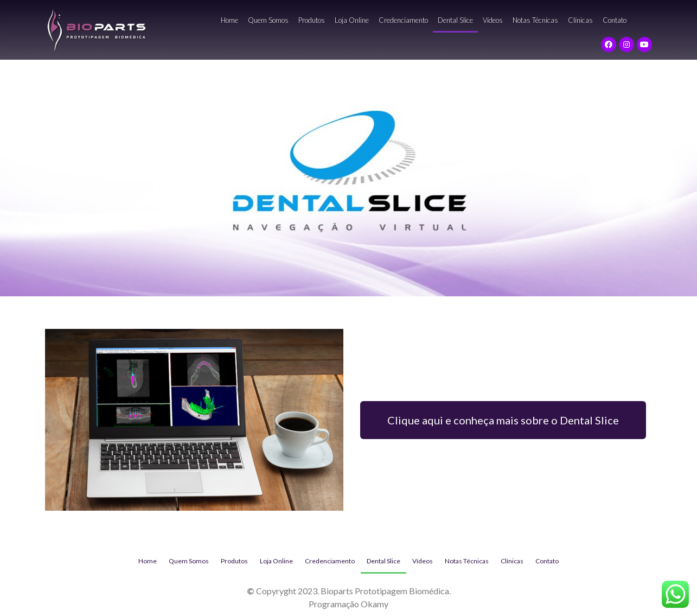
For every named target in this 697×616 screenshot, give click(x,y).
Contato (615, 20)
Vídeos (493, 20)
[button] (503, 420)
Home (229, 20)
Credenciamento (403, 20)
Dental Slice (455, 20)
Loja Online (352, 20)
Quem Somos (268, 20)
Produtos (312, 20)
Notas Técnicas (535, 20)
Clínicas (580, 20)
